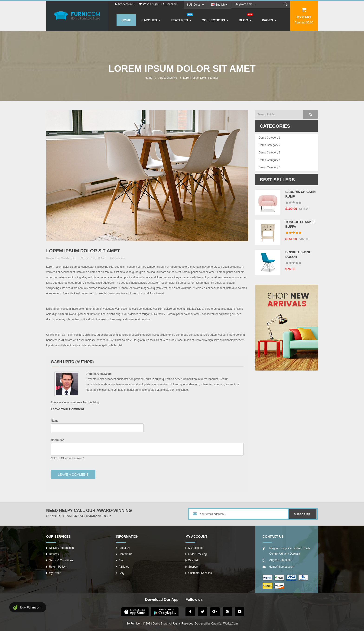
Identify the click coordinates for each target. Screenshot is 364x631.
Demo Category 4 (270, 160)
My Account (195, 548)
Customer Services (200, 573)
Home (149, 78)
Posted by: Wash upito (61, 258)
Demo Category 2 (270, 145)
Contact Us (125, 554)
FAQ (121, 573)
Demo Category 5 (270, 167)
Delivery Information (61, 548)
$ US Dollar (195, 5)
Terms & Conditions (61, 560)
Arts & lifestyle (168, 78)
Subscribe (302, 514)
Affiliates (124, 567)
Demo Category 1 (270, 138)
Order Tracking (197, 554)
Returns (54, 554)
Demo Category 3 (270, 153)
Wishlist (193, 560)
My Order (55, 573)
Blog (121, 560)
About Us (124, 548)
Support (193, 567)
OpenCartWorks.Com (224, 624)
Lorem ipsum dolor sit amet (201, 78)
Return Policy (57, 567)
